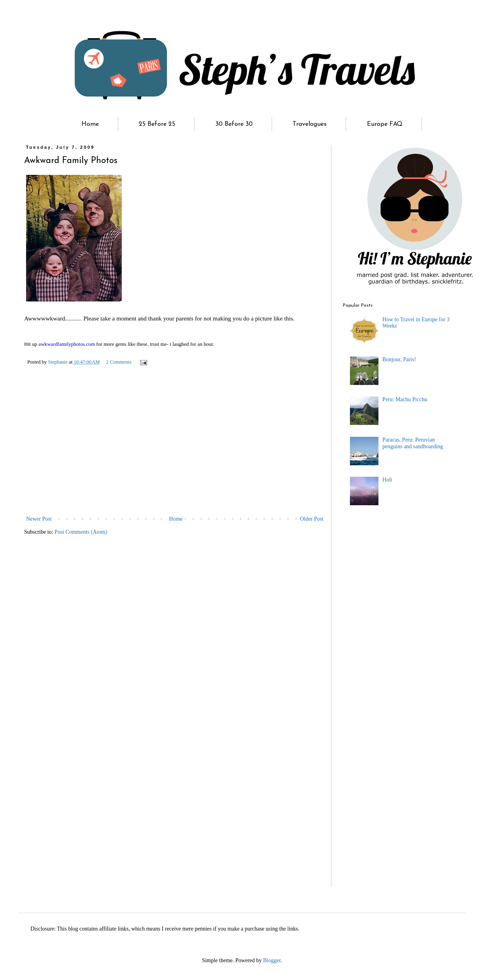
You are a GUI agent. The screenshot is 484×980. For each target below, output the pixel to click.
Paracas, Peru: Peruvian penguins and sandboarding (413, 443)
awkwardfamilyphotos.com (67, 344)
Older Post (312, 519)
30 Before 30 (234, 124)
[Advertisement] (175, 455)
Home (90, 124)
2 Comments (119, 362)
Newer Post (39, 519)
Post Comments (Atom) (81, 532)
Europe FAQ (385, 124)
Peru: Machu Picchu (405, 399)
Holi (387, 480)
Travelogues (310, 124)
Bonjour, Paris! (399, 359)
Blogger (272, 960)
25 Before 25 (157, 124)
